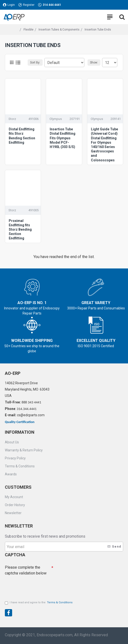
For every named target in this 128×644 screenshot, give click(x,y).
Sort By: (35, 63)
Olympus (56, 119)
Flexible (28, 30)
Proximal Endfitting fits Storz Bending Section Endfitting (20, 230)
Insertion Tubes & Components (59, 30)
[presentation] (39, 586)
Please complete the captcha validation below (26, 570)
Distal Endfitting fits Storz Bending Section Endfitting (22, 136)
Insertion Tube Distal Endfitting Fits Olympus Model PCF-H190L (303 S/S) (63, 138)
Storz (12, 119)
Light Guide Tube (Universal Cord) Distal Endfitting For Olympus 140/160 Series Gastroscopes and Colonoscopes (104, 145)
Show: (94, 63)
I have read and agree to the (39, 603)
